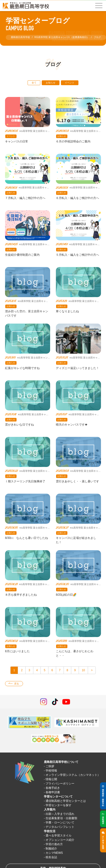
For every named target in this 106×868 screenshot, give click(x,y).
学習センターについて (58, 797)
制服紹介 (51, 849)
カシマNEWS (54, 853)
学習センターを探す (59, 805)
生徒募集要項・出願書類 (61, 818)
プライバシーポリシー (60, 784)
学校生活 (50, 831)
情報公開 (51, 779)
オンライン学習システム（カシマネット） (73, 775)
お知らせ (51, 83)
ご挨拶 (50, 766)
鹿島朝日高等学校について (61, 762)
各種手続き (53, 788)
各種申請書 (53, 792)
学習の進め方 (54, 844)
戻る (17, 684)
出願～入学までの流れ (60, 814)
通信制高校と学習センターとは (66, 801)
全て (34, 83)
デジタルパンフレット (60, 827)
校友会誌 (51, 857)
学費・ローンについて (60, 823)
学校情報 (51, 771)
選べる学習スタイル (59, 836)
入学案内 (50, 810)
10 (83, 670)
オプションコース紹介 (60, 840)
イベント (70, 83)
